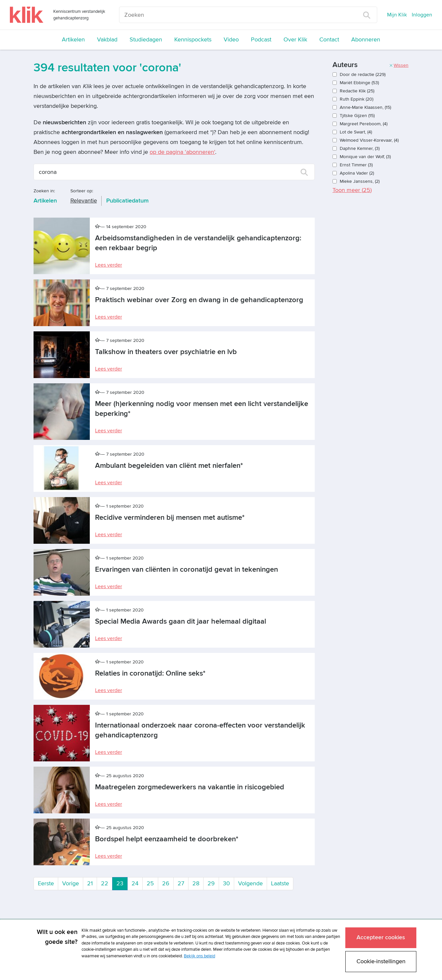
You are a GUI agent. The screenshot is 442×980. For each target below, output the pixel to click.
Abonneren (366, 40)
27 (181, 884)
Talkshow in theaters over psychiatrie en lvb (166, 352)
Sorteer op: (82, 191)
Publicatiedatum (127, 201)
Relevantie (84, 201)
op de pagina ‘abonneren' (182, 152)
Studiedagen (146, 40)
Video (231, 40)
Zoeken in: (44, 191)
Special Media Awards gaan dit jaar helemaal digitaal (181, 621)
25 (150, 884)
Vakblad (107, 40)
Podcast (261, 40)
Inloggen (422, 15)
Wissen (399, 65)
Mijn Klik (397, 15)
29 (211, 884)
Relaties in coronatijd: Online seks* (150, 673)
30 (226, 884)
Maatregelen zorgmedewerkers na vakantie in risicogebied (190, 787)
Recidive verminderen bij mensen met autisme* (170, 518)
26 (166, 884)
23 (122, 883)
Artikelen (73, 40)
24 (135, 884)
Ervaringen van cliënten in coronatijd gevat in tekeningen (186, 570)
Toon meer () (352, 190)
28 (196, 884)
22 (105, 884)
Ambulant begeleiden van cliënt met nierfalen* (169, 466)
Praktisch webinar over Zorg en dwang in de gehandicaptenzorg (199, 300)
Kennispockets (193, 40)
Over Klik (295, 40)
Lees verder (109, 265)
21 (90, 884)
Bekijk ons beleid (199, 956)
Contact (329, 40)
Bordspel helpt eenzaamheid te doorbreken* (167, 839)
